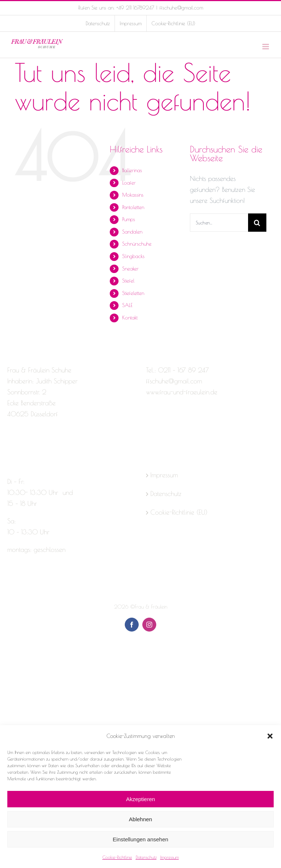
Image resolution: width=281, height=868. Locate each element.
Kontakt (130, 318)
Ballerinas (132, 170)
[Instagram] (23, 443)
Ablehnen (140, 819)
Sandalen (132, 232)
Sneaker (130, 269)
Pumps (129, 219)
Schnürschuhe (137, 244)
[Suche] (257, 223)
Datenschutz (146, 857)
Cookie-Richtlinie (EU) (179, 512)
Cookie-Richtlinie (117, 857)
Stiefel (128, 281)
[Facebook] (11, 443)
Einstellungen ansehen (140, 839)
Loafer (129, 183)
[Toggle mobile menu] (266, 47)
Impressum (170, 857)
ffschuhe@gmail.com (181, 8)
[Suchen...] (219, 223)
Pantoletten (133, 207)
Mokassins (133, 195)
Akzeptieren (140, 799)
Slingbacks (133, 256)
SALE (127, 305)
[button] (270, 736)
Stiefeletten (133, 293)
